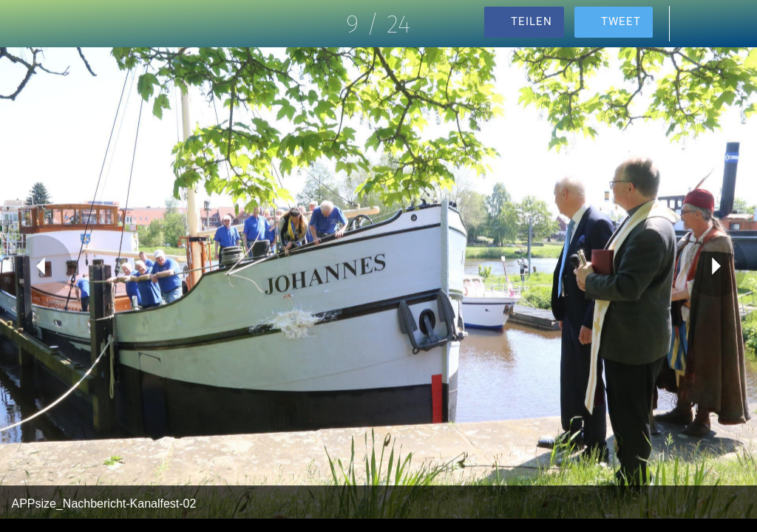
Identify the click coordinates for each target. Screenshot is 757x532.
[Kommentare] (695, 24)
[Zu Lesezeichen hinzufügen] (733, 24)
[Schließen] (24, 24)
